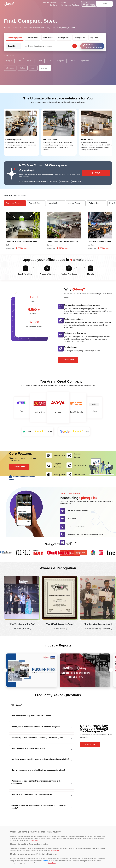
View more (45, 68)
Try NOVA (96, 173)
